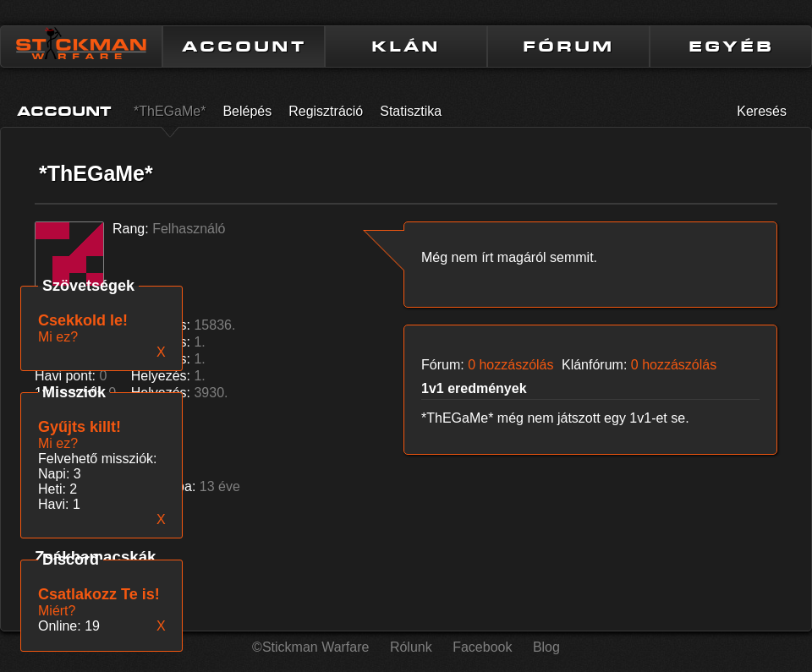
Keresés (762, 111)
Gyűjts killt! (80, 427)
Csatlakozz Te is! (99, 594)
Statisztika (411, 111)
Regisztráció (326, 111)
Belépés (247, 111)
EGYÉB (731, 46)
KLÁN (406, 46)
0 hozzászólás (510, 365)
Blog (546, 647)
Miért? (57, 611)
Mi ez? (58, 443)
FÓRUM (568, 46)
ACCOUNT (244, 46)
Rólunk (411, 647)
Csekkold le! (83, 320)
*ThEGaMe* (170, 111)
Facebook (482, 647)
